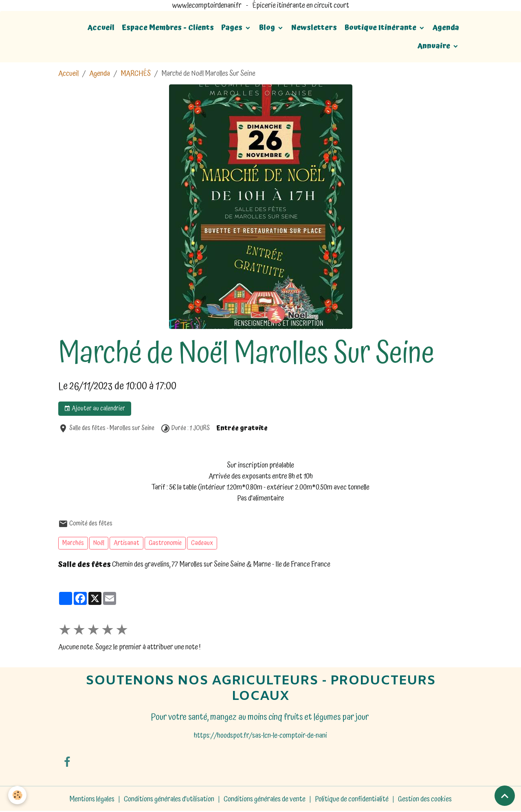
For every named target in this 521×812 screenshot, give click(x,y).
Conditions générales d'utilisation (169, 799)
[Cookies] (17, 795)
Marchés (73, 543)
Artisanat (126, 543)
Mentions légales (92, 799)
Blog (268, 28)
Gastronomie (165, 543)
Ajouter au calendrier (95, 409)
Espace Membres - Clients (168, 28)
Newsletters (314, 28)
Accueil (101, 28)
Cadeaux (202, 543)
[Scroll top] (505, 796)
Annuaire (435, 46)
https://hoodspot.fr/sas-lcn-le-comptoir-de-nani (260, 736)
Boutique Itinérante (381, 28)
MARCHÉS (136, 74)
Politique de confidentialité (352, 799)
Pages (233, 28)
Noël (99, 543)
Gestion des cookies (425, 799)
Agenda (446, 28)
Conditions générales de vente (265, 799)
